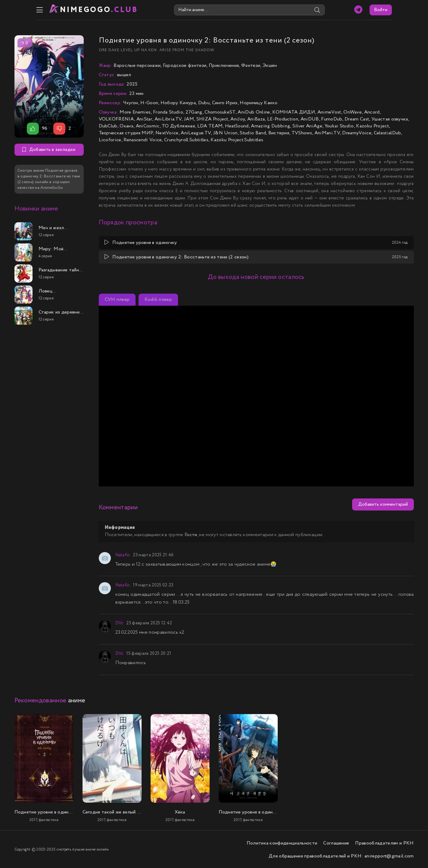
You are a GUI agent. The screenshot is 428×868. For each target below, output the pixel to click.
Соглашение (336, 843)
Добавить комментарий (383, 504)
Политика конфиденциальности (282, 843)
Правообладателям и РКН (384, 843)
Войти (403, 10)
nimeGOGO (78, 10)
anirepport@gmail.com (389, 856)
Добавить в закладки (49, 149)
